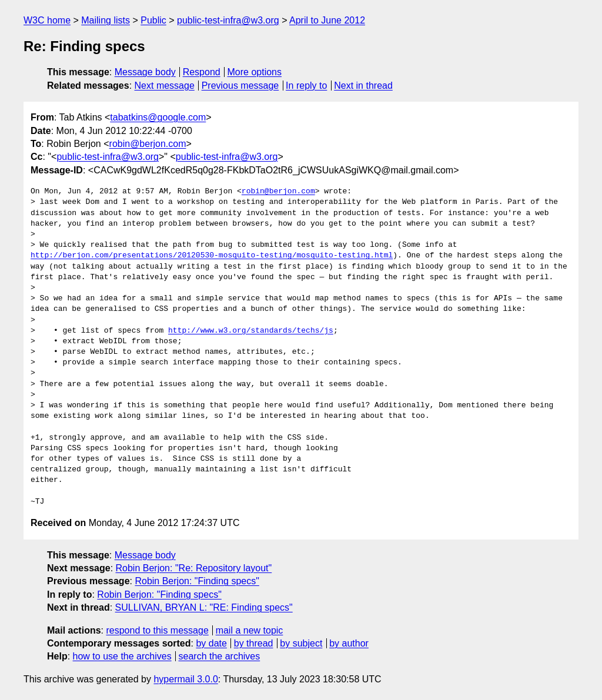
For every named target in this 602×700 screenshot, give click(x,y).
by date (211, 643)
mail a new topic (250, 630)
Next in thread (363, 86)
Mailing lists (106, 20)
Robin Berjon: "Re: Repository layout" (194, 568)
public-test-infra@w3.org (228, 20)
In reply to (306, 86)
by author (349, 643)
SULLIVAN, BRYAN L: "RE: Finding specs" (204, 607)
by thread (254, 643)
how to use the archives (122, 656)
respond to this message (157, 630)
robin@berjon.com (148, 144)
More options (255, 72)
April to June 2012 (327, 20)
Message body (145, 72)
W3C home (47, 20)
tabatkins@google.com (158, 117)
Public (153, 20)
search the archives (220, 656)
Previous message (240, 86)
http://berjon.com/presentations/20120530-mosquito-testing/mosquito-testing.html (212, 256)
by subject (301, 643)
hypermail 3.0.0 (185, 679)
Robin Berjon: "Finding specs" (197, 581)
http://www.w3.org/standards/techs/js (251, 331)
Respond (202, 72)
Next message (165, 86)
